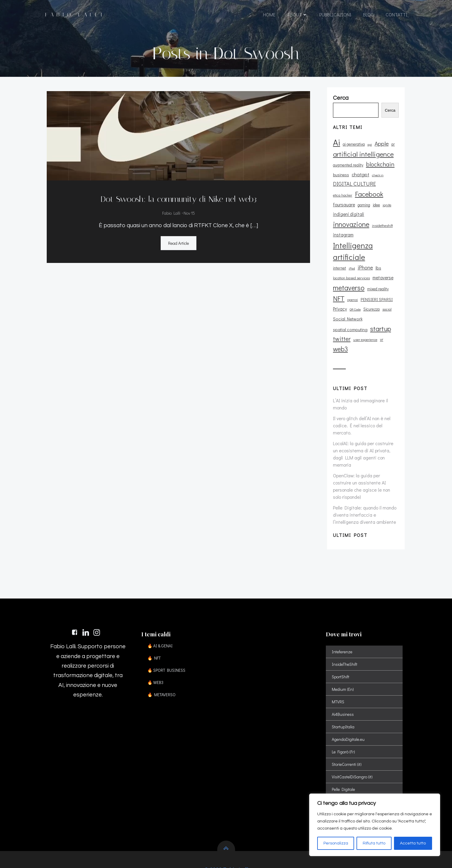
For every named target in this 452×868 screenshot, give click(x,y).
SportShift (341, 652)
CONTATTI (396, 16)
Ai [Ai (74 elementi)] (336, 149)
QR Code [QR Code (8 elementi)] (354, 306)
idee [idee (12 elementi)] (351, 211)
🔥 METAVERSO (164, 670)
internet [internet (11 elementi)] (339, 265)
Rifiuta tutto (374, 843)
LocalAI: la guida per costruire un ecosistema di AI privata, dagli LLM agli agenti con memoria (365, 430)
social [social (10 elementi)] (386, 306)
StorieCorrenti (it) (348, 739)
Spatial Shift (343, 777)
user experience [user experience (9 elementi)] (344, 337)
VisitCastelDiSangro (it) (353, 752)
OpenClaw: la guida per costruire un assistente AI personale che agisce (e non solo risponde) (365, 455)
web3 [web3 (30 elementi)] (372, 336)
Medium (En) (344, 664)
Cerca (392, 117)
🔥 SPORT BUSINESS (168, 645)
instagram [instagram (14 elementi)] (342, 232)
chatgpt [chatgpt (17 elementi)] (360, 181)
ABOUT (297, 16)
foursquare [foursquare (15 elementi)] (374, 201)
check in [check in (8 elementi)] (377, 182)
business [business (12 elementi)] (340, 181)
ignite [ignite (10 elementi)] (361, 211)
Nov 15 (189, 212)
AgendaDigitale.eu (349, 714)
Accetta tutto (413, 843)
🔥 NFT (156, 633)
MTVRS (339, 677)
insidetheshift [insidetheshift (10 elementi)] (381, 222)
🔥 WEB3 (157, 657)
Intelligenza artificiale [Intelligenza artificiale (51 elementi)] (352, 248)
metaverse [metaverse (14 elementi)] (382, 274)
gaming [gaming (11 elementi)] (338, 211)
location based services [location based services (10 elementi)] (351, 275)
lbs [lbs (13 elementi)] (377, 265)
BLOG (368, 16)
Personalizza (336, 843)
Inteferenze (343, 627)
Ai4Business (344, 689)
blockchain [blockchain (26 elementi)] (379, 171)
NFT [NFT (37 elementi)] (338, 295)
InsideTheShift (345, 639)
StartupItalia (344, 702)
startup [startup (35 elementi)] (342, 325)
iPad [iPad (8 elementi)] (351, 265)
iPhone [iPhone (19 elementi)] (364, 264)
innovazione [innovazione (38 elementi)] (350, 221)
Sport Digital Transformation (358, 789)
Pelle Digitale (344, 764)
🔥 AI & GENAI (162, 621)
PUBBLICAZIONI (335, 16)
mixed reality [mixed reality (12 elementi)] (377, 285)
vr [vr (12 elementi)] (360, 337)
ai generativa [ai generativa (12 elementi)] (353, 151)
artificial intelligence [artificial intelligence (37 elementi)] (362, 160)
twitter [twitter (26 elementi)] (364, 326)
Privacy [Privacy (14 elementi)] (339, 306)
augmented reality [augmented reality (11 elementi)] (347, 172)
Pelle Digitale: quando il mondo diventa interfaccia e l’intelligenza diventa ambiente (364, 480)
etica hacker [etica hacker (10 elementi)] (387, 191)
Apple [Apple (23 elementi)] (381, 150)
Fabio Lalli (171, 212)
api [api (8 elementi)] (369, 151)
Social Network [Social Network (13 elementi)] (347, 315)
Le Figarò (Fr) (344, 727)
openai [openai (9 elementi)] (352, 297)
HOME (269, 16)
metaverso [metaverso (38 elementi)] (348, 284)
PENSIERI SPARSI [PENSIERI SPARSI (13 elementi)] (376, 296)
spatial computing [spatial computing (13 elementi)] (381, 315)
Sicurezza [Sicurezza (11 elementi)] (371, 306)
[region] (375, 825)
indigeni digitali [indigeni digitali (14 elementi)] (384, 211)
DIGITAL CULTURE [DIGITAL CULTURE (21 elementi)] (354, 190)
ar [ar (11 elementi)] (392, 151)
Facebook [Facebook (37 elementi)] (346, 200)
